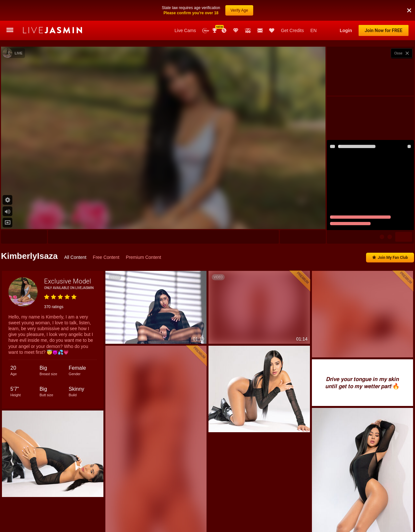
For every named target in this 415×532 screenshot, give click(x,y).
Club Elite (236, 30)
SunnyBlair (161, 344)
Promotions (224, 30)
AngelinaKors (247, 344)
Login (346, 30)
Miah (408, 344)
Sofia (85, 344)
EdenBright (188, 344)
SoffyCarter (386, 344)
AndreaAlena (333, 344)
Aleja (103, 344)
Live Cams (185, 30)
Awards (215, 30)
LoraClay (360, 344)
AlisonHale (43, 344)
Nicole (66, 344)
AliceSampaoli (302, 344)
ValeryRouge (216, 344)
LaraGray (274, 344)
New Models (206, 31)
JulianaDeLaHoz (130, 344)
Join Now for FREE (384, 30)
